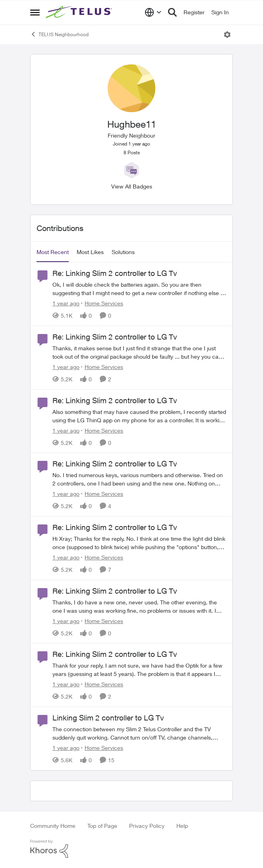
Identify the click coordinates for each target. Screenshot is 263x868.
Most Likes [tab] (90, 252)
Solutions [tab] (123, 252)
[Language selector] (153, 12)
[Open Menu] (227, 35)
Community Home (53, 826)
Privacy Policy (147, 826)
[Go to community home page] (80, 12)
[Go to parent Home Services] (102, 303)
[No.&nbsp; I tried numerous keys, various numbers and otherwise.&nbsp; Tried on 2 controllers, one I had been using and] (139, 479)
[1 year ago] (66, 303)
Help (182, 826)
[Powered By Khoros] (131, 849)
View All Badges (132, 186)
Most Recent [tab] (53, 252)
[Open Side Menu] (35, 12)
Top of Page (102, 826)
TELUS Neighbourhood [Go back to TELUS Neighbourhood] (59, 34)
